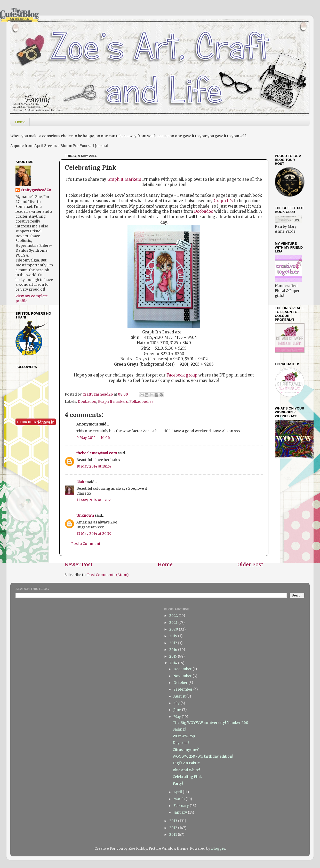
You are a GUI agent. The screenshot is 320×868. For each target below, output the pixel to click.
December (183, 669)
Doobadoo (204, 211)
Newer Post (79, 564)
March (179, 799)
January (181, 812)
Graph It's (223, 201)
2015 (174, 656)
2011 (174, 835)
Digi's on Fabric (186, 763)
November (183, 676)
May (178, 717)
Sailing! (179, 729)
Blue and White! (186, 770)
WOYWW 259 (184, 736)
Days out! (181, 743)
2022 (174, 616)
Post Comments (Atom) (108, 575)
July (177, 703)
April (178, 792)
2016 (174, 650)
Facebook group (182, 375)
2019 (174, 636)
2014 (174, 663)
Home (20, 122)
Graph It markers (113, 402)
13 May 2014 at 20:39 (94, 534)
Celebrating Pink (187, 777)
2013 (174, 821)
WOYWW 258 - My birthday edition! (203, 756)
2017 (174, 643)
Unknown (85, 516)
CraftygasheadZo (36, 190)
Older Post (250, 564)
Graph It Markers (124, 179)
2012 (174, 828)
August (180, 696)
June (178, 710)
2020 (174, 629)
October (181, 683)
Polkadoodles (141, 402)
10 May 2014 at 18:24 (94, 466)
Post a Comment (86, 544)
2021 (174, 623)
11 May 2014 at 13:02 (94, 500)
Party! (178, 784)
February (182, 806)
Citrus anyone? (186, 750)
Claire (81, 482)
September (183, 689)
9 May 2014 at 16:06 (93, 438)
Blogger (218, 849)
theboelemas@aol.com (97, 453)
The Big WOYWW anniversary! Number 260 (210, 723)
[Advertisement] (291, 545)
